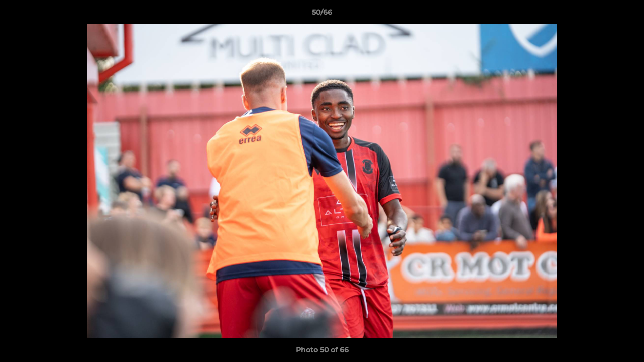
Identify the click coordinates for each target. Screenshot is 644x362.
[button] (626, 15)
